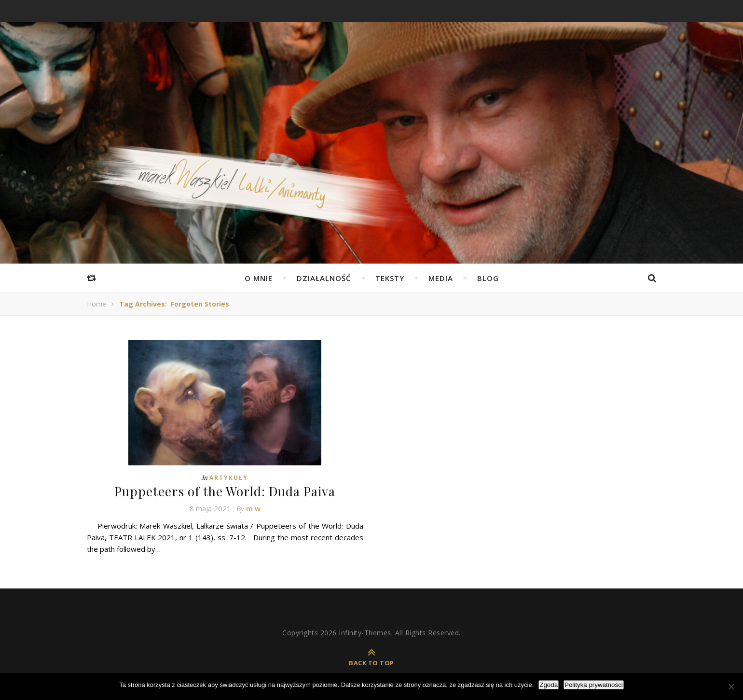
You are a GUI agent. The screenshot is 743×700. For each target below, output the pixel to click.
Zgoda (549, 685)
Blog (488, 278)
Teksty (390, 278)
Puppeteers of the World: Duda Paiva (225, 491)
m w (253, 508)
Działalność (324, 278)
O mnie (259, 278)
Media (441, 278)
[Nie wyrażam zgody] (731, 686)
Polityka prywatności (594, 685)
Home (96, 304)
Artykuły (229, 478)
